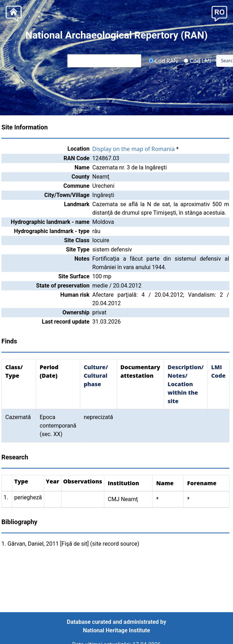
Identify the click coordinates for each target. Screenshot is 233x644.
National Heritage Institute (117, 630)
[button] (219, 13)
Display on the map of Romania (133, 149)
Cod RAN (163, 60)
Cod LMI (198, 60)
